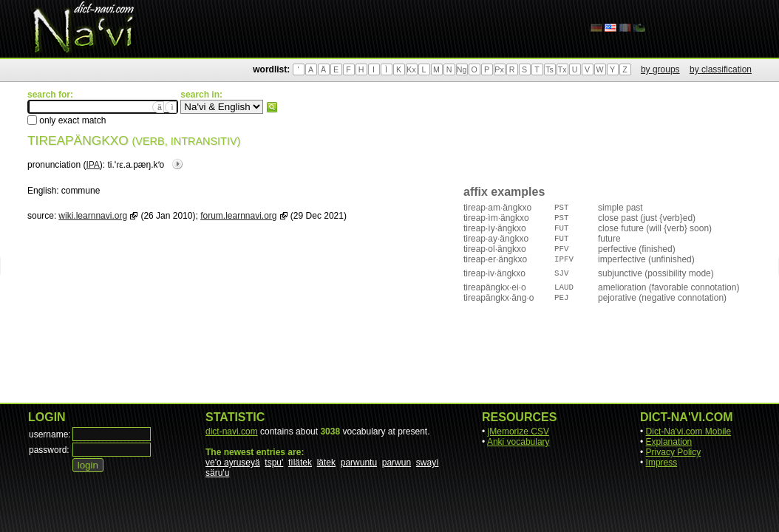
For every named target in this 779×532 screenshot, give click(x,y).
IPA (92, 165)
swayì (428, 463)
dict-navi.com (232, 432)
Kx (411, 69)
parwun (397, 463)
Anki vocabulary (518, 442)
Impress (662, 463)
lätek (326, 463)
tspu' (274, 463)
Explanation (669, 442)
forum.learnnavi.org (238, 216)
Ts (550, 69)
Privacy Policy (674, 452)
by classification (721, 69)
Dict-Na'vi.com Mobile (689, 432)
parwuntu (359, 463)
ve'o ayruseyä (233, 463)
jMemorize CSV (518, 432)
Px (499, 69)
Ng (462, 69)
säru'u (217, 473)
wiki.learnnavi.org (93, 216)
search (272, 107)
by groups (660, 69)
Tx (562, 69)
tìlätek (300, 463)
